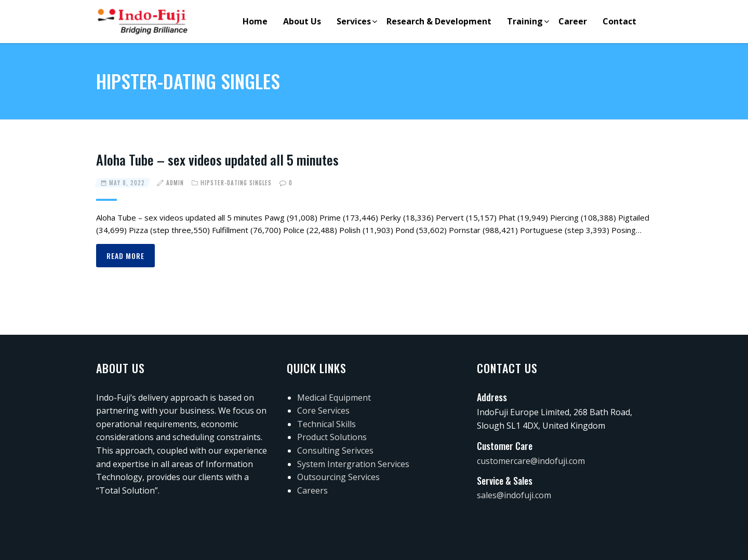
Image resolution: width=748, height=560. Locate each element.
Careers (312, 490)
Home (255, 21)
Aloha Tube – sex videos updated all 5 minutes (217, 160)
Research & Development (439, 21)
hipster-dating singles (236, 183)
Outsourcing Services (338, 477)
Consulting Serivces (335, 450)
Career (573, 21)
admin (175, 183)
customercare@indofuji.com (531, 461)
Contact (619, 21)
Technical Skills (326, 424)
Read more (125, 256)
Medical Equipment (334, 398)
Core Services (323, 411)
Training (525, 21)
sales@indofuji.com (514, 495)
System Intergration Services (353, 464)
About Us (302, 21)
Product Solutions (332, 437)
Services (354, 21)
